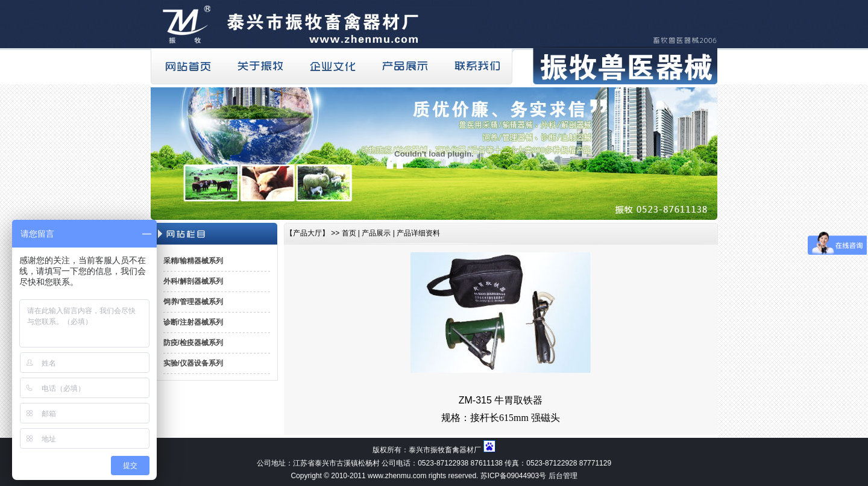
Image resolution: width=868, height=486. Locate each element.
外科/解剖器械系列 (193, 281)
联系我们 (476, 66)
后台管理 (563, 476)
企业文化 (332, 66)
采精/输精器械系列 (193, 261)
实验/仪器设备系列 (193, 363)
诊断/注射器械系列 (193, 322)
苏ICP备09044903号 (513, 476)
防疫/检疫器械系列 (193, 343)
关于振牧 (259, 66)
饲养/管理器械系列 (193, 302)
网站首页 (187, 66)
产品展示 (404, 66)
